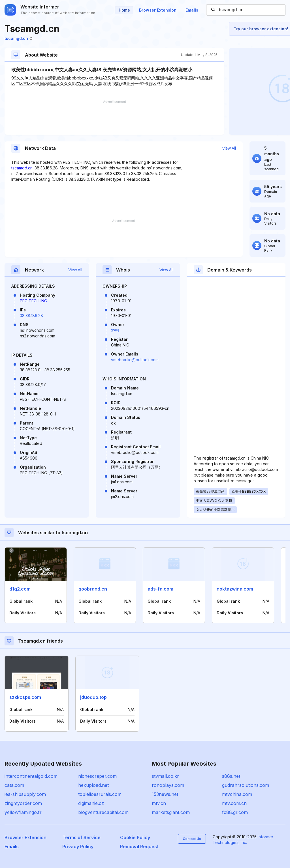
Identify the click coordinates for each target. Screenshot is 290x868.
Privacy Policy (78, 847)
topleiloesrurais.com (100, 794)
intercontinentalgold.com (31, 776)
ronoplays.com (168, 785)
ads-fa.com (160, 589)
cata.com (14, 785)
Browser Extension (158, 10)
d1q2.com (20, 589)
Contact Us (192, 839)
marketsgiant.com (171, 812)
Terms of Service (81, 837)
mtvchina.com (237, 794)
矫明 (115, 330)
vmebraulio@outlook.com (135, 360)
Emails (192, 10)
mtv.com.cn (234, 803)
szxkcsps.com (25, 697)
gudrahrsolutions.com (246, 785)
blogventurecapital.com (103, 812)
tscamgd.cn (18, 38)
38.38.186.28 (31, 315)
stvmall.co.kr (165, 776)
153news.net (165, 794)
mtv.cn (159, 803)
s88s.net (231, 776)
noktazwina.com (235, 589)
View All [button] (229, 148)
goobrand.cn (93, 589)
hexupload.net (93, 785)
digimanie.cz (91, 803)
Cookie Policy (135, 837)
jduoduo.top (93, 697)
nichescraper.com (97, 776)
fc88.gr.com (235, 812)
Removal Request (139, 847)
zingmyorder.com (23, 803)
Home (124, 10)
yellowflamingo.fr (23, 812)
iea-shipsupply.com (25, 794)
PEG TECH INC (33, 301)
